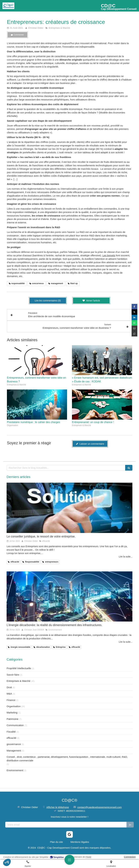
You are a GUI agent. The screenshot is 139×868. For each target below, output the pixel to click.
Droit (9, 687)
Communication (15, 725)
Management (14, 751)
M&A (9, 694)
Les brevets (109, 255)
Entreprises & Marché (18, 681)
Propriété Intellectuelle (19, 668)
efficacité (11, 738)
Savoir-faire (13, 675)
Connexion (130, 857)
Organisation (14, 706)
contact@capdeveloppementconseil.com (99, 807)
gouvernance (14, 744)
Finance (11, 700)
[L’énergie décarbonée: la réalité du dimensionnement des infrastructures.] (69, 597)
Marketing (12, 713)
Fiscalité (11, 732)
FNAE (89, 857)
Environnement (15, 770)
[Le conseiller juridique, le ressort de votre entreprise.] (69, 508)
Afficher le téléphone (58, 807)
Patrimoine (13, 719)
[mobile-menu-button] (69, 860)
